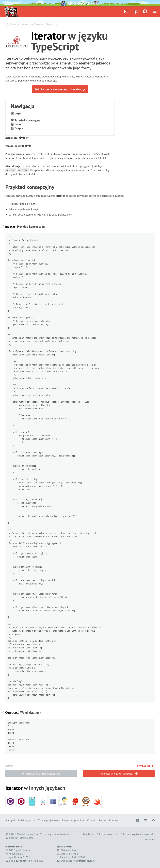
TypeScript (52, 24)
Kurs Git (92, 820)
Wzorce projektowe (22, 24)
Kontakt (114, 820)
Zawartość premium (73, 820)
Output (19, 128)
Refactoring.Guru (30, 834)
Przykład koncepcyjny (27, 120)
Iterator (39, 24)
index (18, 124)
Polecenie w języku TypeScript (41, 774)
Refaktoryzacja (26, 820)
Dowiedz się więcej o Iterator (60, 89)
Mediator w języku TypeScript (119, 774)
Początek (10, 820)
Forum (103, 820)
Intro (18, 113)
